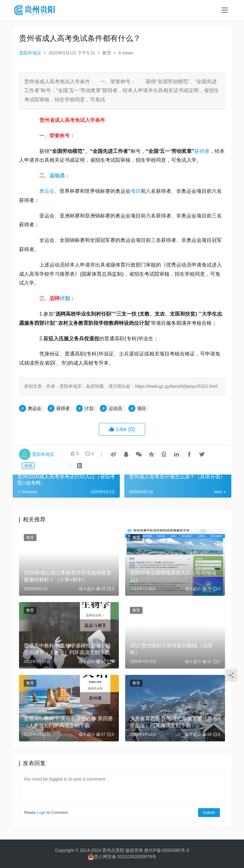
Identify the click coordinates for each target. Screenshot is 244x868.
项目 (136, 191)
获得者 (202, 151)
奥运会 (47, 191)
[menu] (225, 10)
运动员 (57, 176)
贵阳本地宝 (30, 53)
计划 (65, 298)
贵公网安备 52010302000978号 (125, 857)
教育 (107, 53)
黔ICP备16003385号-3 (167, 850)
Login (41, 813)
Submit (209, 813)
